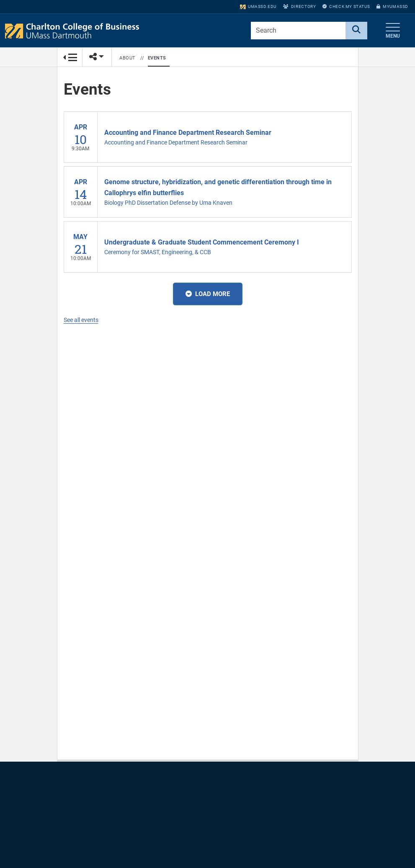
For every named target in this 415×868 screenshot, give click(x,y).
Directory (299, 6)
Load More (208, 294)
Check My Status (346, 6)
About (128, 58)
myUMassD (392, 6)
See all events (81, 320)
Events (157, 58)
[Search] (356, 31)
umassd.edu (258, 6)
